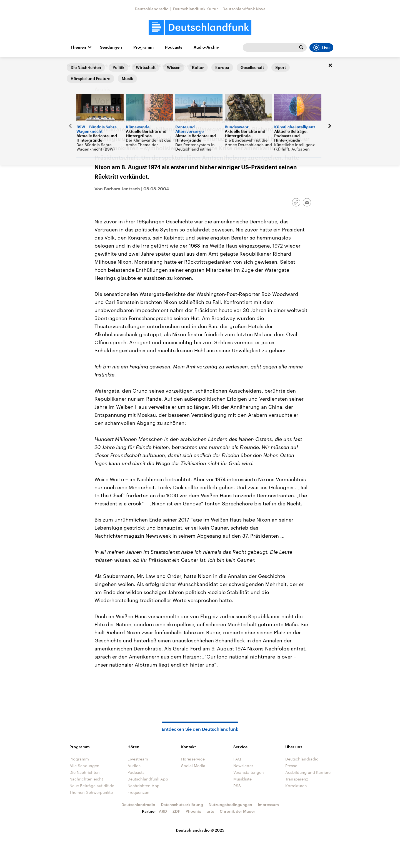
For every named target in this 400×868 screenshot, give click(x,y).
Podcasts (174, 47)
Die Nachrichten (85, 772)
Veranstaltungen (249, 772)
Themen (78, 47)
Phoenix (193, 811)
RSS (237, 786)
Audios (134, 766)
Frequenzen (138, 792)
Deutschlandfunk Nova (244, 9)
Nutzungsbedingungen (230, 805)
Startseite (76, 66)
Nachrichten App (143, 786)
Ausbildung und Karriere (308, 772)
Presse (291, 766)
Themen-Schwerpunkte (91, 792)
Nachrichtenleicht (86, 779)
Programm (143, 47)
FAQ (237, 759)
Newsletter (243, 766)
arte (210, 811)
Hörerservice (193, 759)
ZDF (176, 811)
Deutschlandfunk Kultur (196, 9)
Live (321, 48)
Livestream (138, 759)
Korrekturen (296, 786)
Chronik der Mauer (237, 811)
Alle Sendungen (104, 66)
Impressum (268, 805)
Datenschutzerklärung (182, 805)
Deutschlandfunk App (148, 779)
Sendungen (111, 47)
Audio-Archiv (206, 47)
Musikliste (242, 779)
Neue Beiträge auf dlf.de (92, 786)
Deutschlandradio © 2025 (200, 830)
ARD (163, 811)
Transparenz (297, 779)
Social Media (193, 766)
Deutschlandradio (152, 9)
